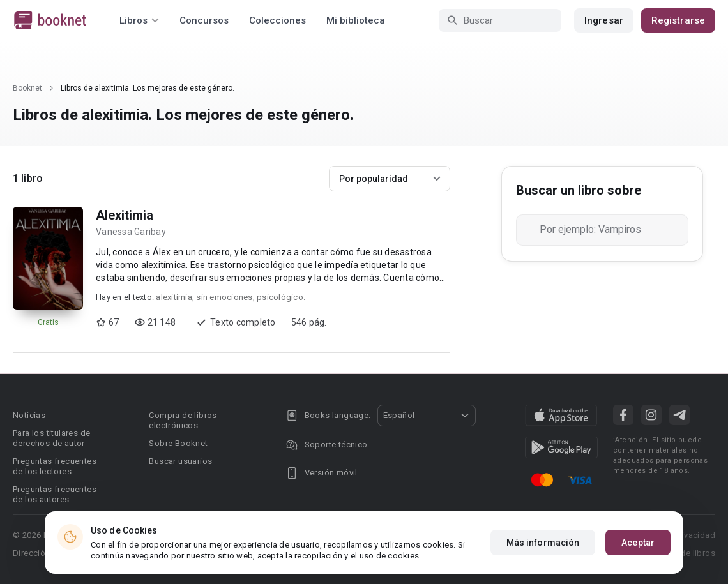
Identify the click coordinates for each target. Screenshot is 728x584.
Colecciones (277, 20)
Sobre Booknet (178, 443)
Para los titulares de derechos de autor (51, 438)
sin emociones (224, 297)
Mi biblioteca (356, 20)
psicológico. (281, 297)
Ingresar (604, 20)
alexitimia (174, 297)
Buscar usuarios (180, 461)
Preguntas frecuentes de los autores (55, 494)
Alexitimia (125, 215)
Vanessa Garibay (131, 232)
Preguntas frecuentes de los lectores (55, 466)
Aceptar (638, 543)
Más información (543, 543)
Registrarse (678, 20)
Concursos (204, 20)
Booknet (27, 88)
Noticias (29, 415)
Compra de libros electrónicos (183, 420)
